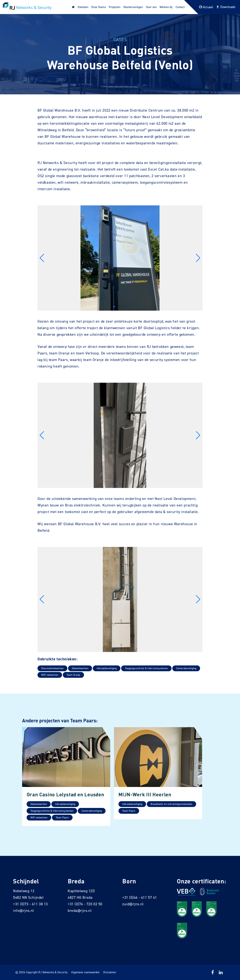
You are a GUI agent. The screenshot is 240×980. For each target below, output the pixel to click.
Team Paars (62, 818)
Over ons (151, 7)
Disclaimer (110, 972)
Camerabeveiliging (186, 668)
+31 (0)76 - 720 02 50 (85, 904)
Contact (180, 7)
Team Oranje (73, 675)
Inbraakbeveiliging (107, 668)
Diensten (83, 7)
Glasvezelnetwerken (52, 668)
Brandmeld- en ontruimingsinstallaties (171, 804)
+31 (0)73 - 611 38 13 (30, 904)
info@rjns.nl (24, 911)
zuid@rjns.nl (133, 904)
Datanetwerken (80, 668)
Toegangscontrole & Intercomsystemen (146, 668)
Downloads (225, 7)
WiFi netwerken (50, 675)
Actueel (206, 7)
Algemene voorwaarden (85, 972)
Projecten (114, 7)
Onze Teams (98, 7)
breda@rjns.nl (80, 911)
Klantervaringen (133, 7)
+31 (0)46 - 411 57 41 (140, 897)
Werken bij (166, 7)
